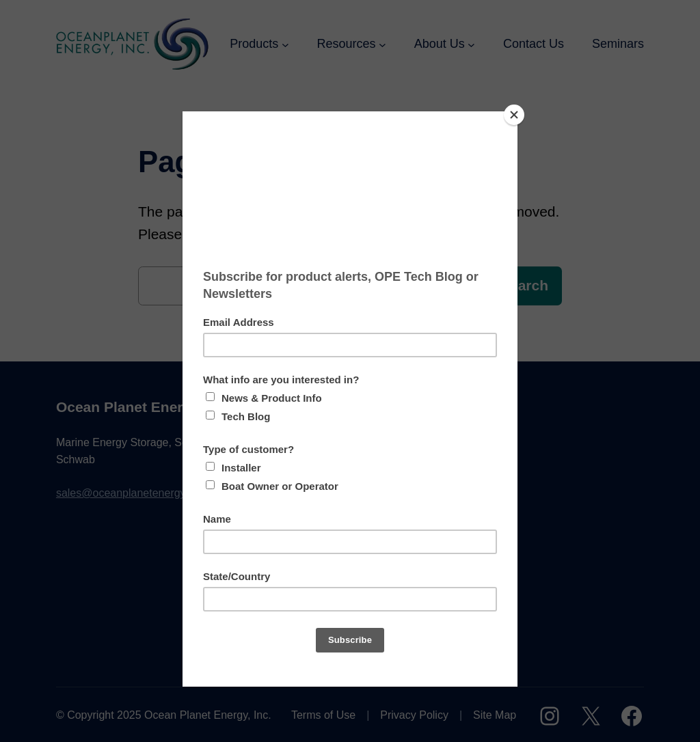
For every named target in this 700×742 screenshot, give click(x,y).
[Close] (514, 115)
